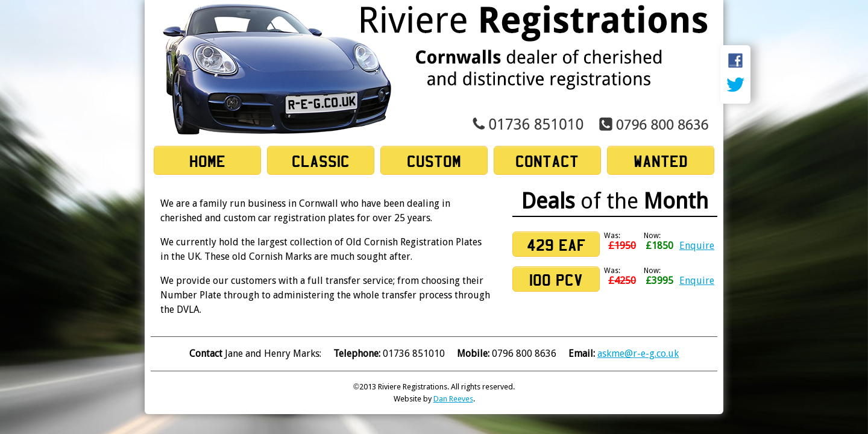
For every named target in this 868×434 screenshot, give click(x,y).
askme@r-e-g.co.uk (638, 354)
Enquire (697, 246)
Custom (434, 161)
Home (207, 161)
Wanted (661, 161)
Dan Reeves (453, 399)
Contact (547, 161)
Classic (321, 161)
